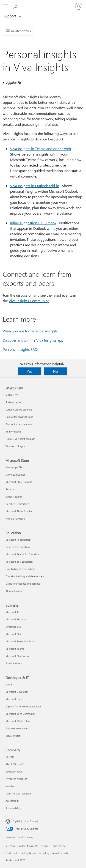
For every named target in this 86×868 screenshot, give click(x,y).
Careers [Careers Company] (10, 757)
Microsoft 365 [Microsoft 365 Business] (13, 634)
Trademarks (12, 853)
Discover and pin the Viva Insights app (33, 340)
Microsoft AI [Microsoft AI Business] (12, 612)
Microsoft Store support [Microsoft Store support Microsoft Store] (19, 482)
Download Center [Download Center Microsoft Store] (15, 475)
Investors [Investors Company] (11, 786)
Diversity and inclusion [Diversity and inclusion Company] (18, 793)
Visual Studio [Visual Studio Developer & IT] (13, 736)
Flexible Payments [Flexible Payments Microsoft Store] (15, 519)
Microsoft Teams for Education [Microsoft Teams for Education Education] (22, 554)
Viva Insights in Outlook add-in (35, 186)
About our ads (60, 853)
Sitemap (10, 846)
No (55, 371)
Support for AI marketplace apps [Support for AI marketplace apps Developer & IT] (23, 706)
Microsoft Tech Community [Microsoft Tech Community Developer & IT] (20, 714)
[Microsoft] (43, 3)
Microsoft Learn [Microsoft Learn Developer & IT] (14, 699)
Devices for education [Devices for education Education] (18, 547)
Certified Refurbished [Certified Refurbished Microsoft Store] (17, 504)
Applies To (13, 83)
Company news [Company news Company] (14, 771)
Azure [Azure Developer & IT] (9, 684)
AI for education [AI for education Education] (14, 591)
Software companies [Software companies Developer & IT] (17, 728)
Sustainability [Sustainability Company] (13, 808)
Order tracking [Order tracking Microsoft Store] (14, 497)
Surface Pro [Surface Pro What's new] (12, 395)
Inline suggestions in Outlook (33, 223)
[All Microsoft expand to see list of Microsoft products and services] (6, 6)
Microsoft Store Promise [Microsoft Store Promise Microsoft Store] (19, 511)
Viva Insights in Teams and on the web (40, 149)
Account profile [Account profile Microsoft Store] (14, 467)
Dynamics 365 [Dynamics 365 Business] (13, 627)
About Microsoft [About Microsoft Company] (14, 764)
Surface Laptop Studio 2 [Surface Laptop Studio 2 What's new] (19, 409)
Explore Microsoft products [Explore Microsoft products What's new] (20, 439)
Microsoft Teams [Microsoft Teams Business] (15, 649)
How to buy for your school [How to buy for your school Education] (20, 569)
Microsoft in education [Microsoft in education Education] (18, 540)
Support (10, 16)
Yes (30, 371)
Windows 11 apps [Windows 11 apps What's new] (15, 446)
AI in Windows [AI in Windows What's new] (13, 431)
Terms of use (58, 846)
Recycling (44, 853)
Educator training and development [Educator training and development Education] (25, 576)
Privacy (44, 846)
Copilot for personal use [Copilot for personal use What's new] (19, 424)
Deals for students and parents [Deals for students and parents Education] (23, 584)
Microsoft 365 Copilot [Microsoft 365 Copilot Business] (18, 656)
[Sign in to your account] (79, 6)
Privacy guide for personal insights (30, 331)
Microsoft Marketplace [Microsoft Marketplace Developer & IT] (18, 721)
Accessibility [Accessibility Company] (12, 801)
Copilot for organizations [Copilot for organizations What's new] (19, 417)
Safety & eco (29, 853)
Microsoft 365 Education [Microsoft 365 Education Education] (19, 562)
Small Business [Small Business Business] (14, 663)
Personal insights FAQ (20, 349)
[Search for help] (16, 6)
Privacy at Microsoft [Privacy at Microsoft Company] (17, 779)
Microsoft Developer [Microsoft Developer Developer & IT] (17, 692)
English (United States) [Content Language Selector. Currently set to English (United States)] (25, 821)
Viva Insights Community (29, 301)
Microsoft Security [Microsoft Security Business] (16, 619)
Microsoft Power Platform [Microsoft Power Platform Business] (20, 641)
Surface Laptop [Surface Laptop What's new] (14, 402)
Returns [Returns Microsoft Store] (10, 489)
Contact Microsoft (28, 846)
